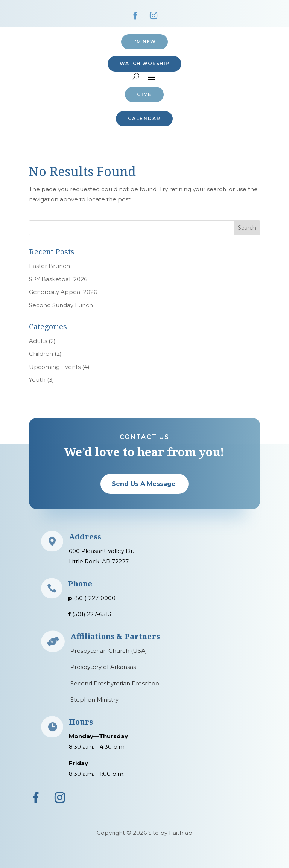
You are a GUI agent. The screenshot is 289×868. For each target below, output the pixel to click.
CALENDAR (144, 118)
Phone (80, 584)
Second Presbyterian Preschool (116, 683)
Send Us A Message (144, 484)
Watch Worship (144, 63)
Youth (37, 380)
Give (144, 94)
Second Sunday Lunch (61, 305)
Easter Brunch (49, 266)
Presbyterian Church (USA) (109, 651)
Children (41, 354)
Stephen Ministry (94, 700)
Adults (38, 341)
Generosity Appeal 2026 (63, 292)
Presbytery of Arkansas (103, 667)
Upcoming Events (55, 367)
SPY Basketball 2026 (58, 279)
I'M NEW (144, 42)
